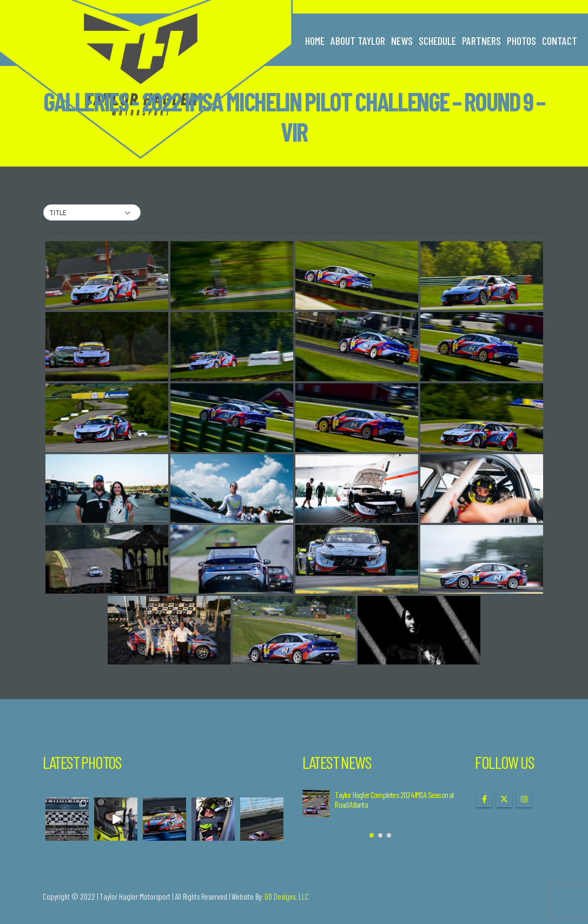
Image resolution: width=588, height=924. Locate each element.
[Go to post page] (316, 803)
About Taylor (358, 41)
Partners (481, 41)
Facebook (484, 799)
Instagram (524, 799)
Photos (521, 41)
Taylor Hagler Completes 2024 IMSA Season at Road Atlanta (394, 799)
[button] (92, 213)
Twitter (504, 799)
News (402, 41)
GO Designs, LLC (287, 896)
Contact (560, 41)
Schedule (437, 41)
